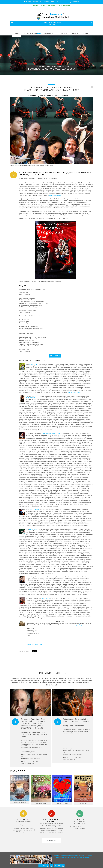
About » (75, 33)
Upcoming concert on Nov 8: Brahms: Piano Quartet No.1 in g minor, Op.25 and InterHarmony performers (23, 830)
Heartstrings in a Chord (62, 803)
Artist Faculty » (50, 33)
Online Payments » (64, 6)
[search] (51, 841)
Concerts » (51, 6)
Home (16, 33)
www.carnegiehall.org (55, 195)
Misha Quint (55, 179)
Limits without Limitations (20, 803)
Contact (85, 33)
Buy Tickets (55, 356)
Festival (36, 6)
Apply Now (52, 24)
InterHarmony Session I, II (24, 822)
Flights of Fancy (83, 803)
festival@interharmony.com (60, 2)
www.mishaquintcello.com (75, 393)
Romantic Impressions (41, 803)
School (43, 6)
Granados (45, 179)
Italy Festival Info (32, 33)
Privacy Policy (87, 857)
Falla (41, 179)
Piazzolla (50, 179)
